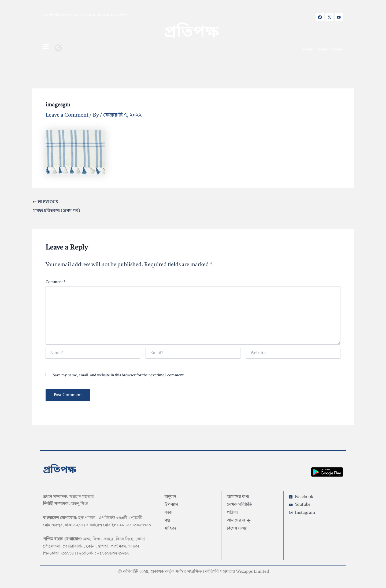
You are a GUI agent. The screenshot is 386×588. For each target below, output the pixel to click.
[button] (58, 48)
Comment (55, 281)
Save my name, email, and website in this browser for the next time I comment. (119, 374)
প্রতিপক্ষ (192, 33)
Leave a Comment (67, 115)
